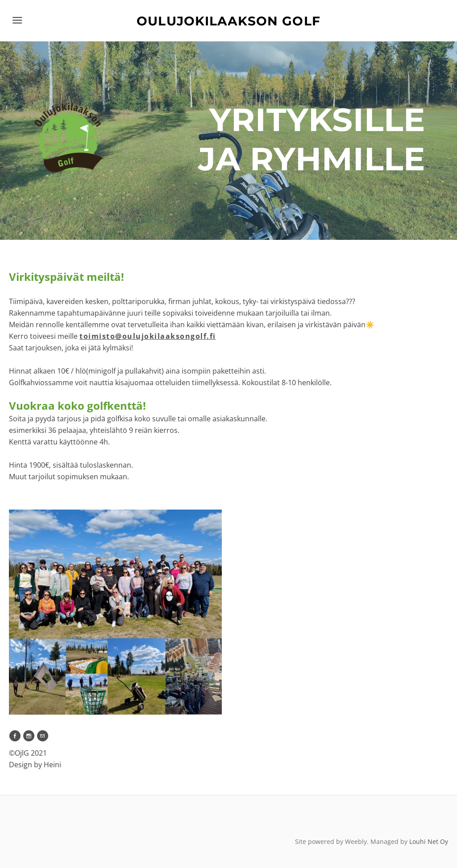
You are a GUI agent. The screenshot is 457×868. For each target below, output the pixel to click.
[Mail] (43, 736)
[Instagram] (29, 736)
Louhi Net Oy (429, 841)
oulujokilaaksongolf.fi (148, 336)
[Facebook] (15, 736)
